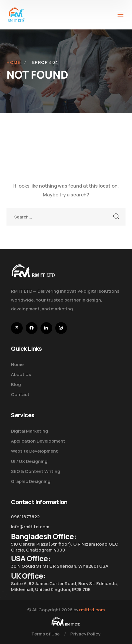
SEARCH (117, 217)
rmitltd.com (92, 610)
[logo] (16, 14)
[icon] (17, 328)
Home (13, 62)
